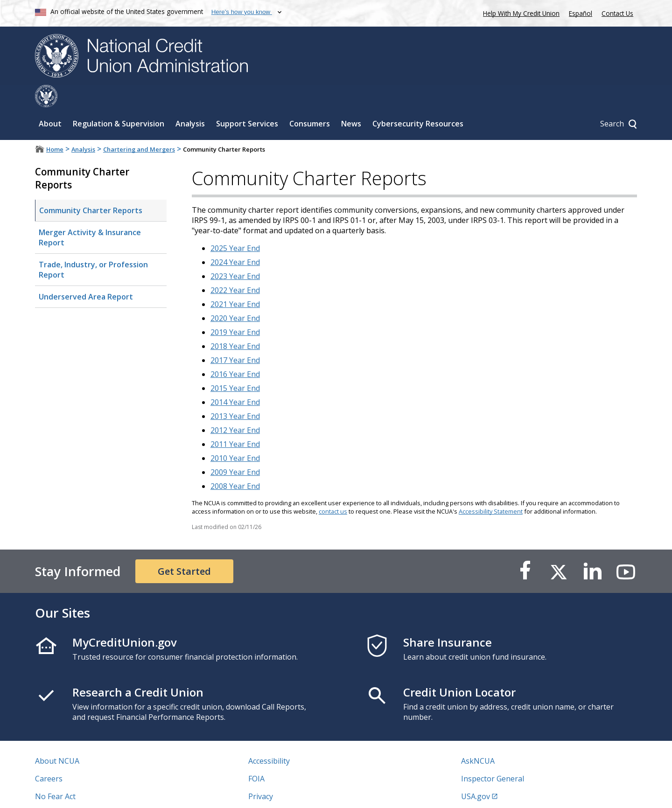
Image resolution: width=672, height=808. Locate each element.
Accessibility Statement (491, 489)
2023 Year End (235, 254)
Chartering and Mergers (139, 127)
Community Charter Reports (91, 188)
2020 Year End (235, 296)
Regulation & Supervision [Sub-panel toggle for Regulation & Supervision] (119, 101)
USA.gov (476, 774)
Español (581, 13)
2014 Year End (235, 380)
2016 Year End (235, 352)
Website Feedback (280, 792)
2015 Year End (235, 366)
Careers (49, 756)
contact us (333, 489)
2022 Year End (235, 268)
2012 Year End (235, 408)
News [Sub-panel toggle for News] (351, 101)
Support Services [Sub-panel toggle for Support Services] (247, 101)
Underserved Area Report (86, 274)
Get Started (184, 549)
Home (55, 127)
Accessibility (269, 738)
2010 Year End (235, 436)
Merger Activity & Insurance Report (90, 215)
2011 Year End (235, 422)
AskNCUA (478, 738)
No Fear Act (55, 774)
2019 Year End (235, 310)
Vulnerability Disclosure (77, 792)
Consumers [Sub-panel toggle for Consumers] (310, 101)
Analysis (83, 127)
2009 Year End (235, 450)
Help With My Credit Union (519, 12)
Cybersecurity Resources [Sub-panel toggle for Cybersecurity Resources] (418, 101)
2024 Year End (235, 240)
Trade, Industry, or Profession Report (93, 247)
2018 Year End (235, 324)
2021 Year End (235, 282)
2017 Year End (235, 338)
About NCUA (57, 738)
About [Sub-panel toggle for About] (50, 101)
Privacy (261, 774)
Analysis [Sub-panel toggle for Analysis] (190, 101)
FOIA (256, 756)
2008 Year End (235, 464)
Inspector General (493, 756)
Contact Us (617, 13)
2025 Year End (235, 226)
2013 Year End (235, 394)
